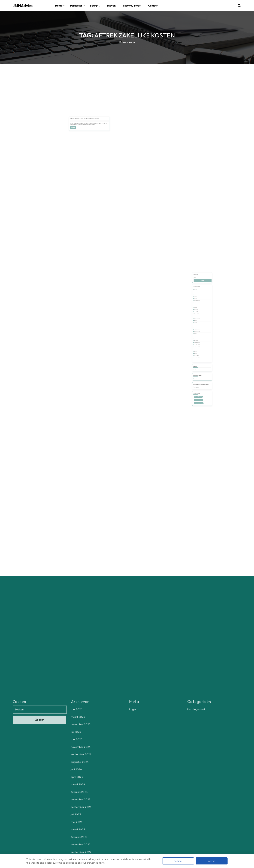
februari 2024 (199, 324)
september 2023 (199, 326)
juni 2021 (198, 347)
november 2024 (199, 316)
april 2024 (199, 321)
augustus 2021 (199, 344)
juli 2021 (198, 345)
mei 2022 (199, 338)
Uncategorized (199, 361)
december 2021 (199, 340)
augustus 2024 (199, 318)
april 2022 (199, 339)
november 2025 (199, 312)
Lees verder (80, 125)
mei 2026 (199, 309)
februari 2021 (199, 348)
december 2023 (199, 325)
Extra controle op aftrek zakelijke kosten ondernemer (87, 120)
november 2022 (199, 333)
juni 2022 (198, 336)
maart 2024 (199, 322)
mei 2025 (199, 315)
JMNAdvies (23, 6)
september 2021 (199, 343)
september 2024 (199, 317)
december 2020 (199, 349)
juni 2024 (198, 320)
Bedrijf (94, 6)
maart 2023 (199, 330)
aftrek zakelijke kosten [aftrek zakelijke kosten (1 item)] (200, 372)
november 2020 (199, 351)
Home (59, 6)
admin (83, 121)
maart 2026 (199, 311)
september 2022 (199, 334)
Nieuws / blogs (132, 6)
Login (198, 356)
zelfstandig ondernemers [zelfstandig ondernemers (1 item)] (200, 376)
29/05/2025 (80, 121)
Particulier (76, 6)
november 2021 (199, 342)
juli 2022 (198, 335)
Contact (153, 6)
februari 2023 (199, 331)
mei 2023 (198, 329)
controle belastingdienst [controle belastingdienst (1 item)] (200, 374)
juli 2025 (198, 313)
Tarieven (110, 6)
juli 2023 (198, 327)
